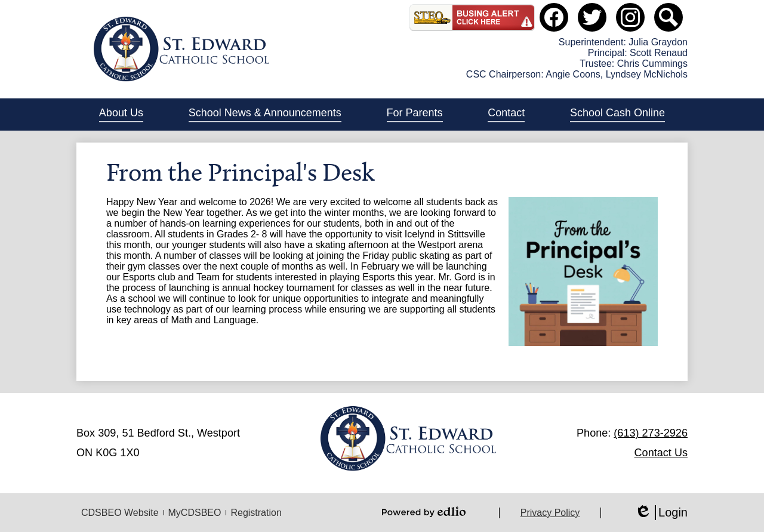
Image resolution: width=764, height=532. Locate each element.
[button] (121, 115)
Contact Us (661, 453)
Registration (256, 513)
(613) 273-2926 (651, 433)
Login (661, 513)
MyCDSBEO (195, 513)
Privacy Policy (550, 513)
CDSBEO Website (120, 513)
